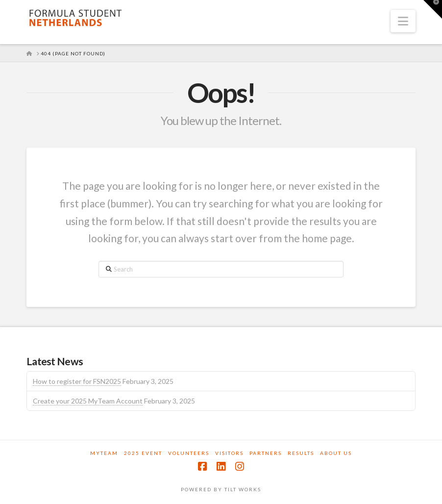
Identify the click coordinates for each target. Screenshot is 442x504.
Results (301, 453)
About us (336, 453)
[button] (403, 21)
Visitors (229, 453)
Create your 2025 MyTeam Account (88, 401)
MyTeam (104, 453)
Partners (266, 453)
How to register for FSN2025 (77, 381)
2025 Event (143, 453)
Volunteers (189, 453)
